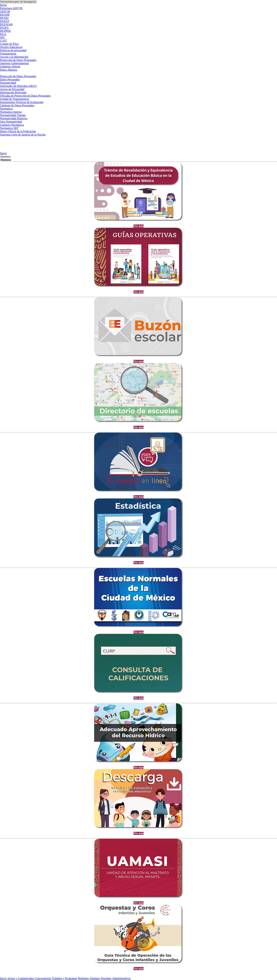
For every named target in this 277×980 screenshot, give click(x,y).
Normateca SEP (9, 128)
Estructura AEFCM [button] (11, 8)
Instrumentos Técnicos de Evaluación (22, 102)
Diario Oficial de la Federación (18, 131)
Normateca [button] (6, 109)
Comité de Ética (9, 44)
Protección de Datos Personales (18, 60)
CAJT (3, 41)
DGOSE (5, 15)
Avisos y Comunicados (20, 978)
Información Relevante (13, 92)
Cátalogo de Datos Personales (17, 105)
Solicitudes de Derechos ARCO (18, 86)
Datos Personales (10, 79)
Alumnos (95, 978)
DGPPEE (5, 31)
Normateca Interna (11, 112)
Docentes (106, 978)
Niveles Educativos (11, 47)
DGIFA (4, 28)
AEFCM (5, 11)
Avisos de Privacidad (12, 89)
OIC (3, 37)
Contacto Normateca (12, 125)
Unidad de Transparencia (14, 99)
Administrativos (121, 978)
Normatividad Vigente (13, 115)
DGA (3, 34)
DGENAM (6, 24)
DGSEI (4, 18)
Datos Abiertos (9, 70)
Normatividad (8, 83)
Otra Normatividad (11, 122)
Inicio (3, 5)
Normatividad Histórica (14, 118)
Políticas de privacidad (13, 50)
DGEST (5, 21)
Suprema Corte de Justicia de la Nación (23, 135)
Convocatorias (43, 978)
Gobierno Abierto (10, 67)
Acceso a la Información (14, 57)
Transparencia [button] (8, 54)
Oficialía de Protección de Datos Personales (25, 96)
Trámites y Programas (65, 978)
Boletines (83, 978)
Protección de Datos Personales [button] (18, 76)
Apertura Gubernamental (14, 63)
